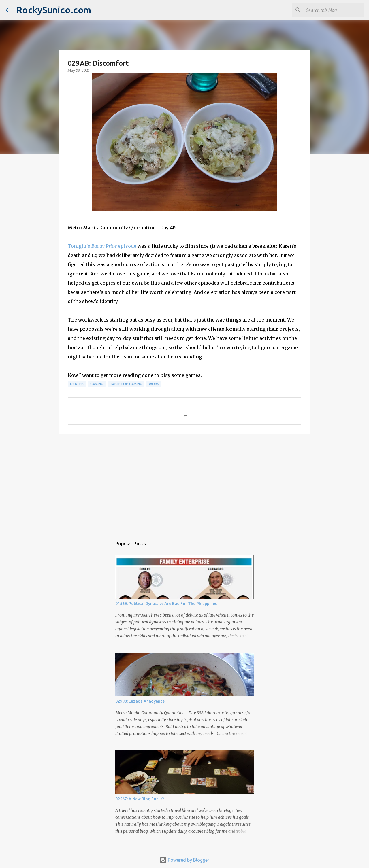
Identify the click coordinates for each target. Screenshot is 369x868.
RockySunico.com (54, 10)
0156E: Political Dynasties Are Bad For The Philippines (166, 604)
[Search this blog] (334, 10)
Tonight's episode (102, 246)
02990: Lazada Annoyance (140, 701)
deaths (77, 384)
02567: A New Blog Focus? (140, 799)
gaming (97, 384)
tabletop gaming (126, 384)
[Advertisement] (184, 483)
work (154, 384)
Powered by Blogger (184, 860)
